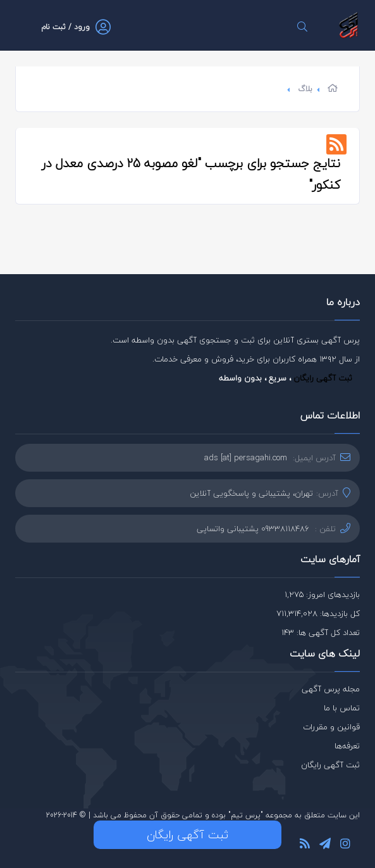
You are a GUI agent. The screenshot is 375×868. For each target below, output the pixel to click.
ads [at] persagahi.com (246, 458)
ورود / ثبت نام (65, 27)
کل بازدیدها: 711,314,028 (318, 613)
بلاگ (305, 89)
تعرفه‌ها (347, 746)
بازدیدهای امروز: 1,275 (322, 594)
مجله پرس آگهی (331, 689)
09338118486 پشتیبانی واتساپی (253, 529)
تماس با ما (342, 708)
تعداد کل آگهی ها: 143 (321, 632)
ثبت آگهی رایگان (323, 378)
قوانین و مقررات (331, 727)
